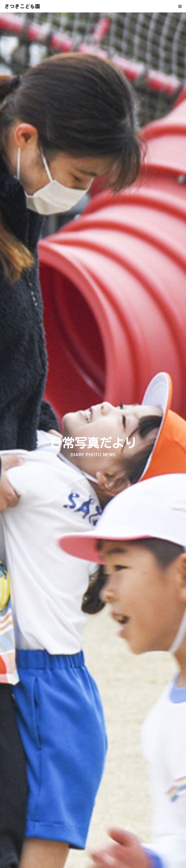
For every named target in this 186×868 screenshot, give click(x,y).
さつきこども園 (22, 6)
